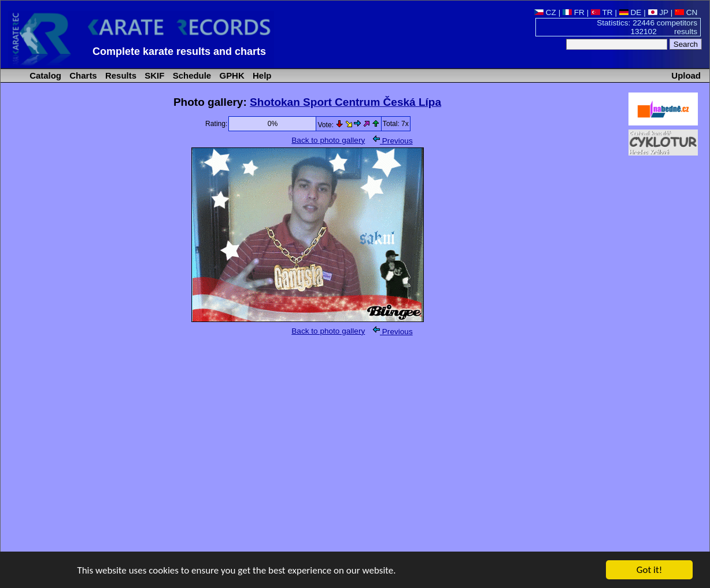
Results (120, 75)
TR (602, 12)
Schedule (191, 75)
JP (658, 12)
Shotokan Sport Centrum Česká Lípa (345, 102)
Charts (82, 75)
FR (574, 12)
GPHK (230, 75)
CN (686, 12)
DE (631, 12)
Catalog (44, 75)
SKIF (153, 75)
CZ (545, 12)
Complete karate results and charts (179, 51)
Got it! (649, 570)
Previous (393, 141)
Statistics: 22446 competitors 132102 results (647, 27)
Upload (686, 75)
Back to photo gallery (328, 140)
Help (261, 75)
